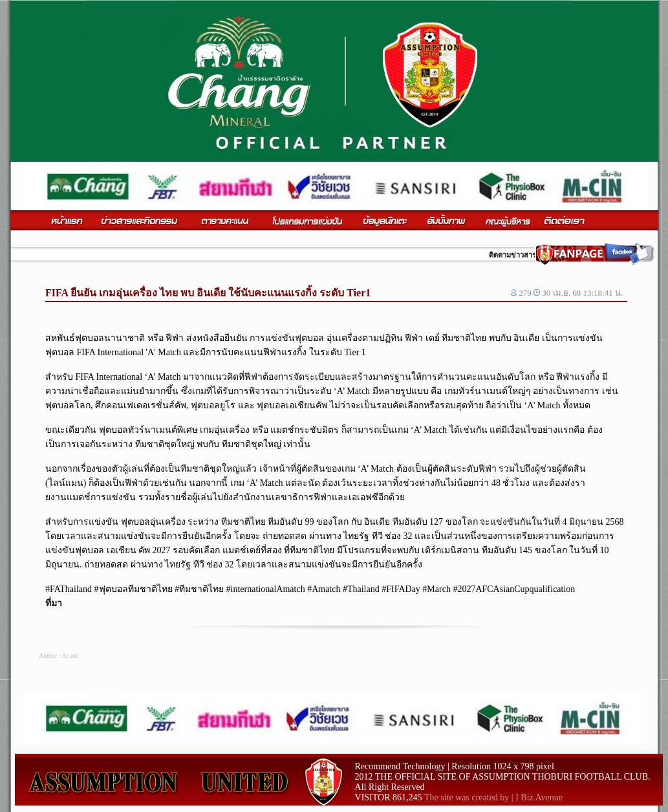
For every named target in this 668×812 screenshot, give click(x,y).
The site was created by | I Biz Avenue (493, 797)
